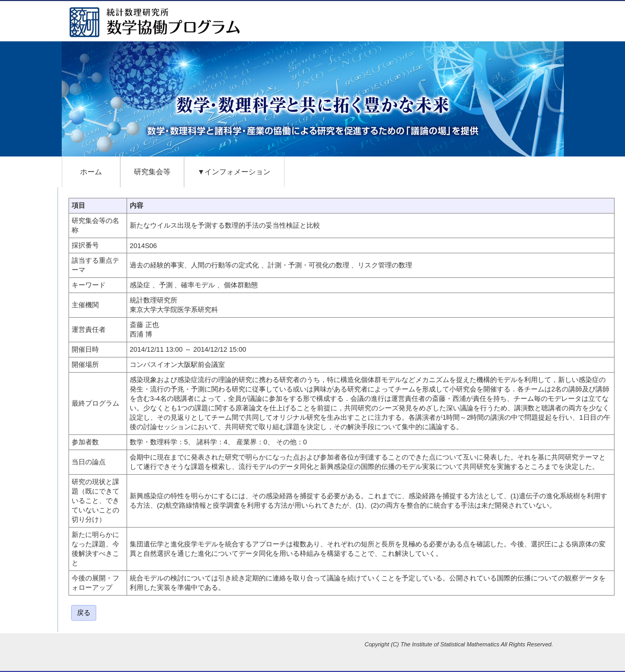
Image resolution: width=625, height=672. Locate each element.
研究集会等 (152, 172)
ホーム (91, 172)
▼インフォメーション (234, 172)
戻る (84, 613)
